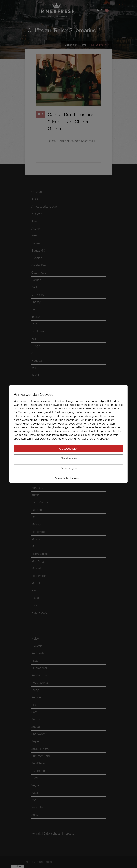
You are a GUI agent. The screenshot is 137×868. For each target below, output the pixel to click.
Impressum (76, 478)
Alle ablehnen (69, 458)
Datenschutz (61, 478)
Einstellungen (68, 468)
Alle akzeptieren (69, 449)
